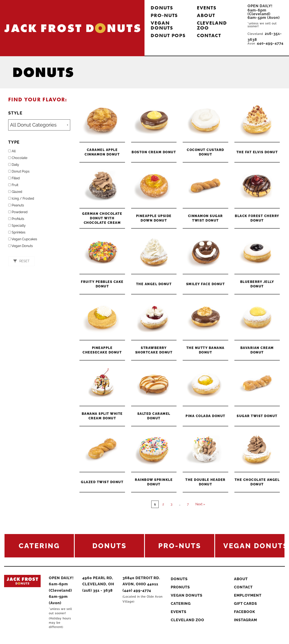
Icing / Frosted (21, 198)
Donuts (162, 8)
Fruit (13, 185)
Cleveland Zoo (212, 25)
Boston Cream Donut (154, 152)
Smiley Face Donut (206, 284)
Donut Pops (168, 35)
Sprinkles (17, 232)
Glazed (15, 192)
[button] (21, 261)
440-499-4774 (270, 43)
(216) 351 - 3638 (97, 590)
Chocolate (18, 158)
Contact (209, 35)
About (206, 15)
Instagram (245, 620)
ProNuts (16, 219)
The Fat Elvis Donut (257, 152)
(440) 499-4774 (137, 590)
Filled (14, 178)
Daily (14, 165)
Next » (200, 504)
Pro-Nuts (164, 15)
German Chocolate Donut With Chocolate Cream (102, 218)
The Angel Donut (154, 284)
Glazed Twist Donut (102, 482)
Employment (248, 595)
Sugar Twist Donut (257, 416)
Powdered (18, 212)
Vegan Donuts (162, 25)
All (12, 151)
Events (207, 8)
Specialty (17, 226)
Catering (181, 603)
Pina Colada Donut (205, 416)
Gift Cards (245, 603)
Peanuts (16, 205)
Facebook (245, 612)
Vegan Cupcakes (23, 239)
